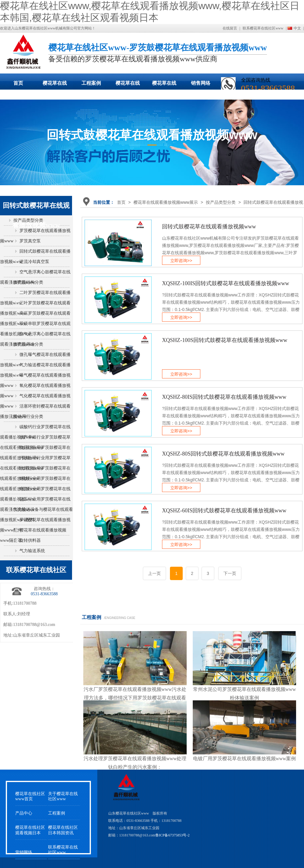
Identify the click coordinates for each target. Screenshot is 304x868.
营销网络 (24, 852)
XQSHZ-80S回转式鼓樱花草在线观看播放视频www (223, 454)
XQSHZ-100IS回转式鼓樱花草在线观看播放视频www (226, 283)
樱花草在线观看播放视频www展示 (55, 85)
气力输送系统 (32, 551)
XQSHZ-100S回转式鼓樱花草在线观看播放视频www (225, 340)
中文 (297, 28)
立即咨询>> (181, 261)
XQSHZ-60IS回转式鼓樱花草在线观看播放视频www (224, 511)
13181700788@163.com (34, 625)
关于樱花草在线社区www (63, 796)
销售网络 (201, 83)
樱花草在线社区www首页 (30, 796)
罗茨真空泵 (30, 241)
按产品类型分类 (221, 202)
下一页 (230, 573)
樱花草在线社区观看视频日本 (164, 85)
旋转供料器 (30, 540)
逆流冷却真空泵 (34, 262)
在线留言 (230, 28)
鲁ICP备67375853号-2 (173, 835)
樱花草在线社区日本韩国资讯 (63, 830)
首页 (18, 83)
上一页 (154, 573)
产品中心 (24, 813)
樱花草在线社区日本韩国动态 (128, 85)
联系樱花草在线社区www (263, 28)
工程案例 (91, 83)
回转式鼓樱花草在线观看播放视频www (209, 227)
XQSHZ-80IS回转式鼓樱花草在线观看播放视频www (224, 397)
